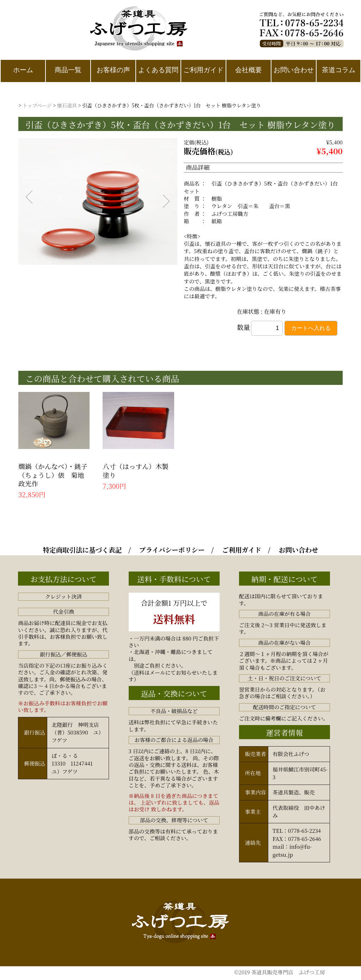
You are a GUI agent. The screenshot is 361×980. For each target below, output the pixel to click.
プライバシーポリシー (172, 550)
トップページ (37, 105)
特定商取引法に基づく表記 (82, 550)
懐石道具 (67, 105)
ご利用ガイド (242, 550)
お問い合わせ (299, 550)
